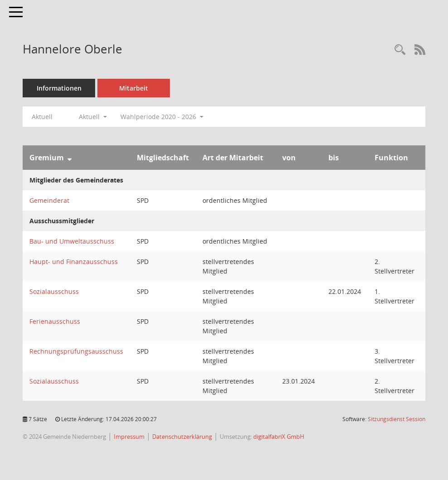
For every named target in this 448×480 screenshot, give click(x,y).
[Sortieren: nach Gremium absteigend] (70, 158)
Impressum (129, 437)
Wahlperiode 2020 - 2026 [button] (162, 117)
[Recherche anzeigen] (400, 50)
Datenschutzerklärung (182, 437)
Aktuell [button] (93, 117)
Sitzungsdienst (397, 419)
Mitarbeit (134, 88)
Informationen (59, 88)
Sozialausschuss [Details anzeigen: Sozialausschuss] (54, 291)
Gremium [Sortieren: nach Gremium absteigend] (47, 158)
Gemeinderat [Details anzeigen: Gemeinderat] (49, 200)
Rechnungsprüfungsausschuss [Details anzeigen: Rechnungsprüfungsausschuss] (76, 351)
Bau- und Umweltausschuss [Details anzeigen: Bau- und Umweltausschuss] (72, 241)
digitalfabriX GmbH (279, 437)
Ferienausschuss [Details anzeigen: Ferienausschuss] (55, 321)
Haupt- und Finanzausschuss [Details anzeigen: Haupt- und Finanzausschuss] (74, 262)
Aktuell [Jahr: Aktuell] (42, 117)
